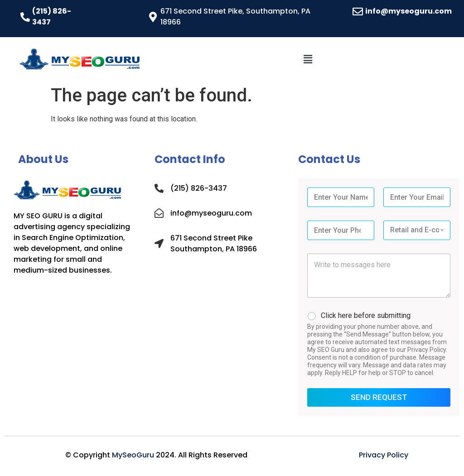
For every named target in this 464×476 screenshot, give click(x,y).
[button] (308, 59)
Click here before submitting (366, 315)
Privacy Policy (384, 455)
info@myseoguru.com (408, 11)
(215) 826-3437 (199, 188)
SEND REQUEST (379, 397)
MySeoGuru (133, 455)
